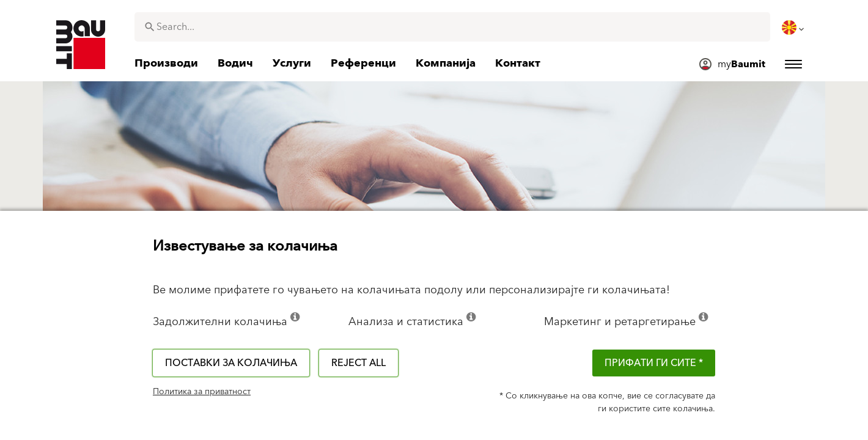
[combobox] (452, 27)
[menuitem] (794, 28)
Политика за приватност (202, 392)
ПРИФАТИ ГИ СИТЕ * (654, 363)
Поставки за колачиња (231, 363)
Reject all (359, 363)
